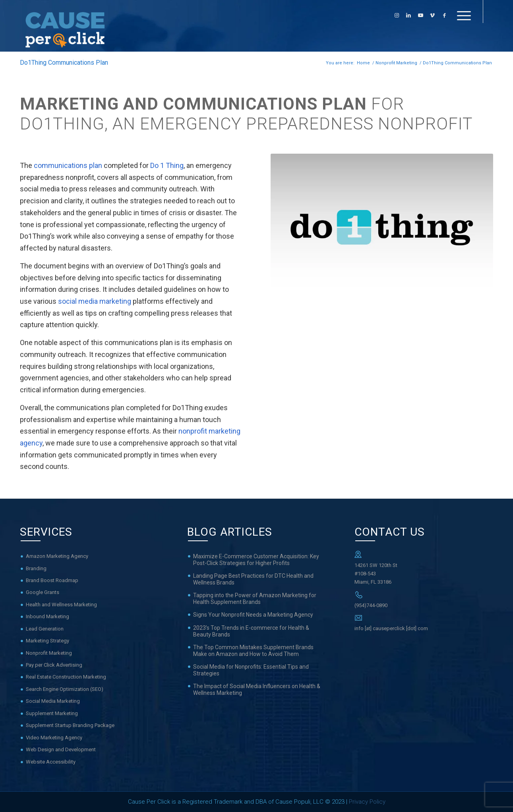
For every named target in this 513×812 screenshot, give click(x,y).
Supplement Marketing (52, 713)
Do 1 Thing (167, 165)
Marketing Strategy (47, 641)
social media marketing (95, 301)
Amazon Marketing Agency (57, 556)
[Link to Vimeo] (432, 15)
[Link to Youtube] (420, 15)
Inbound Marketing (47, 616)
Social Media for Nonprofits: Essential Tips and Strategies (251, 670)
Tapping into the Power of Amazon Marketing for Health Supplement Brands (255, 599)
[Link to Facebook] (444, 15)
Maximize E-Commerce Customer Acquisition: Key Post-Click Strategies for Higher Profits (256, 560)
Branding (36, 568)
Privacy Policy (367, 802)
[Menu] (461, 15)
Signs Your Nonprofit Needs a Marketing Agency (253, 615)
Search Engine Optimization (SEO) (65, 689)
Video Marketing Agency (54, 738)
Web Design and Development (61, 749)
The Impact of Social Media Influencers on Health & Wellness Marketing (257, 690)
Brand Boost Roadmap (52, 580)
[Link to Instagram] (397, 15)
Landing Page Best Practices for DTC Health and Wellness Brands (253, 579)
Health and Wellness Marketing (61, 605)
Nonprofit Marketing (49, 653)
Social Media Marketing (53, 701)
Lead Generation (45, 629)
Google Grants (43, 592)
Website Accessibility (51, 762)
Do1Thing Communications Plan (64, 63)
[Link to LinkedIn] (408, 15)
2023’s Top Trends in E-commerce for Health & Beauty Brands (251, 631)
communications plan (68, 165)
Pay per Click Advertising (54, 665)
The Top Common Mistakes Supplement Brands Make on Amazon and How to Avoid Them (253, 651)
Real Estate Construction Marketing (66, 677)
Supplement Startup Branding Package (70, 725)
